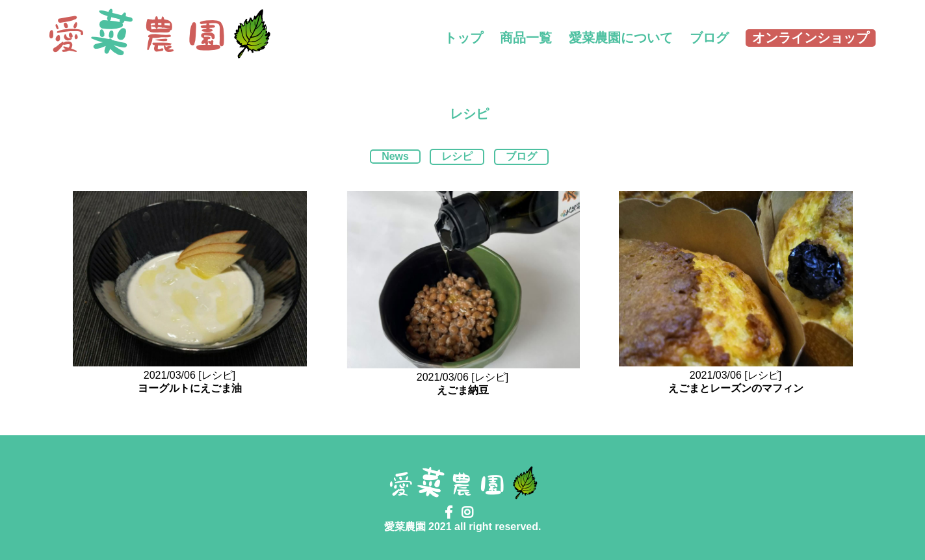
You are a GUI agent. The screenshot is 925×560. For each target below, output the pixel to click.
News (395, 156)
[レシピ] (217, 375)
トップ (463, 38)
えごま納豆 (463, 390)
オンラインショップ (811, 38)
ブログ (709, 38)
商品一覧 (526, 38)
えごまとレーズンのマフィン (736, 388)
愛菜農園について (621, 38)
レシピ (457, 156)
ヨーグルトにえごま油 (190, 388)
